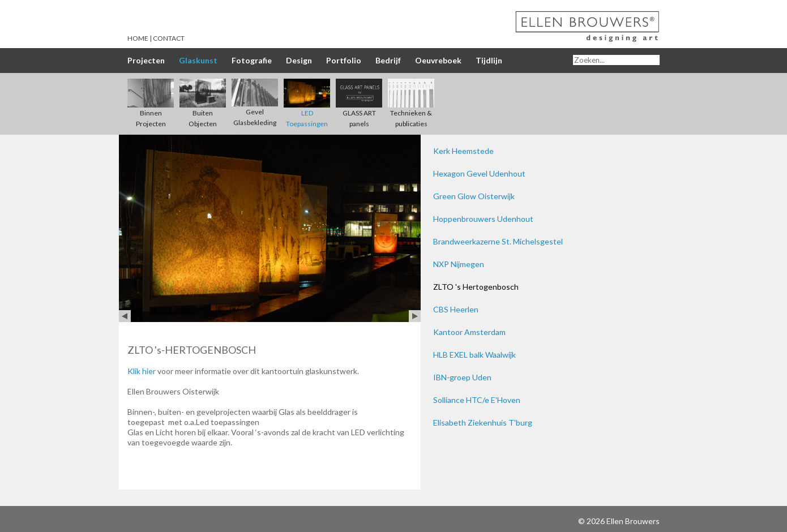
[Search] (616, 60)
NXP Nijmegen (459, 264)
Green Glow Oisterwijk (474, 196)
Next (415, 316)
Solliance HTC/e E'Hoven (477, 400)
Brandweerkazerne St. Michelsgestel (498, 241)
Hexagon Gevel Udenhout (479, 173)
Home (138, 38)
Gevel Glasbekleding (255, 108)
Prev (125, 316)
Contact (169, 38)
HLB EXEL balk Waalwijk (474, 355)
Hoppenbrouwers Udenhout (483, 219)
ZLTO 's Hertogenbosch (476, 287)
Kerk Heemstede (463, 151)
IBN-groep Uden (462, 377)
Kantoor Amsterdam (469, 332)
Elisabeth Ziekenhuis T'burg (483, 422)
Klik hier (142, 371)
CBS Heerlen (456, 309)
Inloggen (561, 521)
